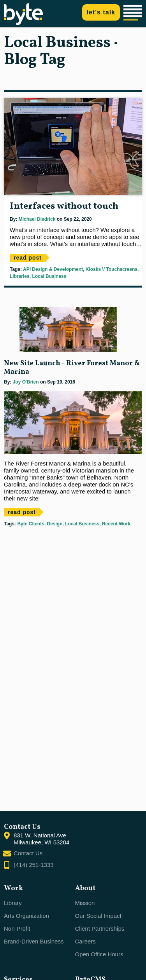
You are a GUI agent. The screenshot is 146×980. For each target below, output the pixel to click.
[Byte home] (23, 23)
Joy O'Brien (26, 382)
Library (13, 903)
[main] (73, 419)
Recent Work (116, 524)
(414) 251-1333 (34, 865)
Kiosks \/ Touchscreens (111, 269)
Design (54, 524)
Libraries (20, 276)
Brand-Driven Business (34, 941)
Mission (85, 903)
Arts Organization (26, 916)
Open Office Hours (99, 954)
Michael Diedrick (37, 219)
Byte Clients (31, 524)
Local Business (48, 276)
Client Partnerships (100, 929)
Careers (85, 941)
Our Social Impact (98, 916)
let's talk (101, 12)
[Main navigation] (134, 13)
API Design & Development (53, 269)
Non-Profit (17, 929)
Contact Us (28, 853)
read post (28, 258)
